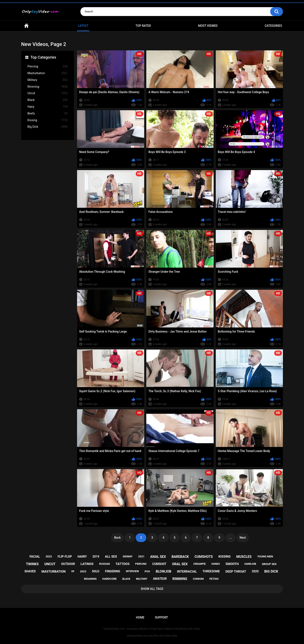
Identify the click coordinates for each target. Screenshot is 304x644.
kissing (225, 557)
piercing (141, 564)
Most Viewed (208, 26)
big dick (271, 571)
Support (161, 617)
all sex (111, 557)
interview (132, 571)
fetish (214, 579)
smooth (232, 564)
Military (47, 80)
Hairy (47, 107)
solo (96, 571)
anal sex (158, 557)
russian (105, 564)
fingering (113, 571)
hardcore (110, 579)
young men (265, 556)
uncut (50, 564)
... (231, 538)
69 (73, 571)
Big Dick (47, 127)
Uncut (47, 93)
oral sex (180, 564)
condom (198, 579)
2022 (49, 556)
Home (26, 26)
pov (147, 571)
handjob (250, 564)
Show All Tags (152, 589)
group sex (269, 564)
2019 (96, 557)
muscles (244, 557)
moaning (90, 579)
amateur (160, 579)
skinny (128, 556)
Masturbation (47, 73)
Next (243, 538)
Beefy (47, 113)
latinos (87, 564)
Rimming (47, 87)
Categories (273, 26)
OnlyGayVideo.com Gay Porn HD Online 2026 (152, 636)
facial (35, 557)
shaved (30, 571)
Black (47, 100)
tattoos (122, 564)
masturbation (54, 572)
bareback (180, 557)
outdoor (68, 564)
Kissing (47, 120)
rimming (180, 579)
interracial (187, 572)
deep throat (236, 572)
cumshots (204, 557)
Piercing (47, 66)
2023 (83, 571)
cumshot (159, 564)
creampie (200, 564)
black (126, 579)
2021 (141, 556)
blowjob (164, 571)
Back (117, 538)
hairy (82, 557)
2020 (255, 571)
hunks (216, 564)
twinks (32, 564)
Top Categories (43, 57)
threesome (211, 571)
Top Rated (143, 26)
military (142, 579)
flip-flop (65, 557)
